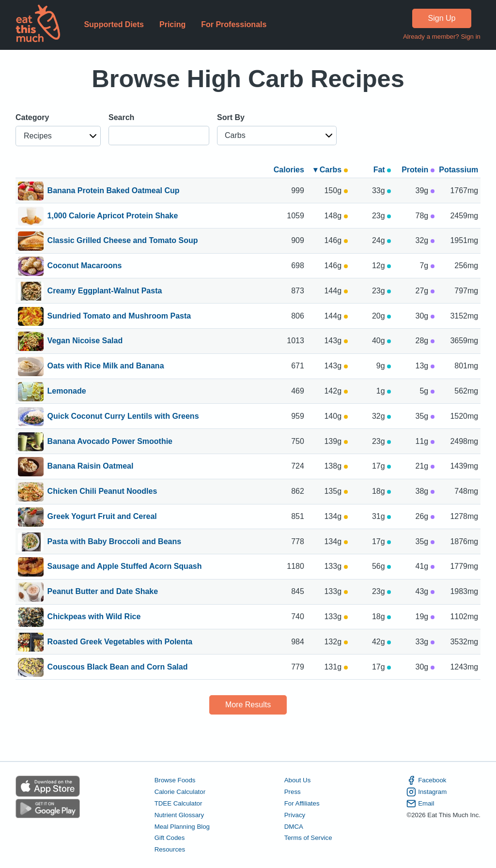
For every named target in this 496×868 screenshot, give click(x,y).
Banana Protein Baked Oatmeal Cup (114, 191)
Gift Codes (170, 838)
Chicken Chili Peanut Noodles (102, 492)
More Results (248, 705)
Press (293, 792)
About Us (298, 780)
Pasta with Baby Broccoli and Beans (115, 542)
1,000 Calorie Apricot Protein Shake (113, 216)
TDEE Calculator (178, 803)
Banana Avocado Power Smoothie (110, 442)
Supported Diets (114, 24)
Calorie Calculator (180, 792)
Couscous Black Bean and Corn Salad (118, 668)
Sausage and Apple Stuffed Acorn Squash (125, 567)
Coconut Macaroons (85, 266)
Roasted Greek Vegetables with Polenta (120, 642)
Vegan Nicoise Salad (85, 341)
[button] (58, 136)
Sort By (231, 117)
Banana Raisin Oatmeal (91, 467)
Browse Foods (175, 780)
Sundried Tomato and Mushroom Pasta (119, 317)
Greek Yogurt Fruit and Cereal (102, 517)
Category (32, 117)
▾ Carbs (330, 170)
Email (420, 804)
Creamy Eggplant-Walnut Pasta (105, 291)
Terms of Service (308, 838)
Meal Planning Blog (182, 827)
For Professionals (234, 24)
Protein (418, 170)
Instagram (426, 792)
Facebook (426, 780)
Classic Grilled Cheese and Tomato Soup (123, 241)
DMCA (294, 827)
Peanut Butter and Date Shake (103, 592)
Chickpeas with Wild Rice (94, 617)
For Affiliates (302, 803)
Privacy (295, 815)
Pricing (172, 24)
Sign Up (442, 18)
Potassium (458, 170)
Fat (382, 170)
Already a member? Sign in (442, 37)
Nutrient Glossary (179, 815)
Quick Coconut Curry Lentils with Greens (123, 417)
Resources (170, 849)
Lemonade (67, 392)
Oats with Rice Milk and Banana (106, 366)
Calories (289, 170)
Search (121, 117)
